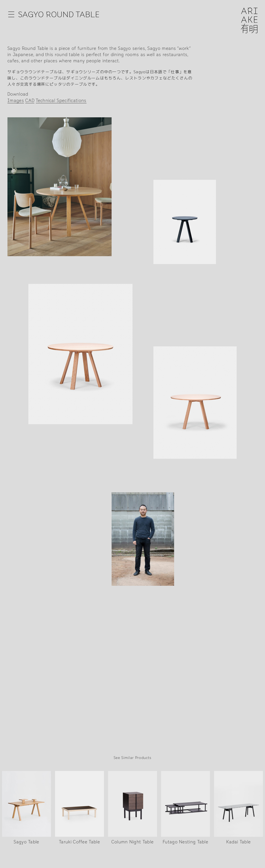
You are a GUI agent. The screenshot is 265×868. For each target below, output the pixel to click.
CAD (30, 101)
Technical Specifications (61, 101)
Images (16, 101)
